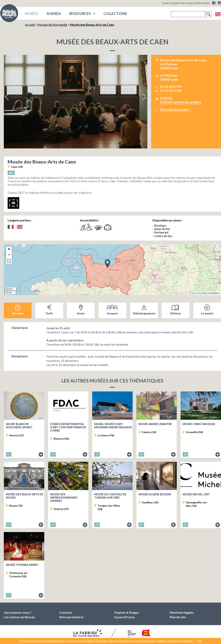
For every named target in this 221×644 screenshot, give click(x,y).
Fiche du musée (41, 455)
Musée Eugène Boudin (155, 494)
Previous (7, 97)
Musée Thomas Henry (22, 565)
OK (200, 641)
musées (31, 14)
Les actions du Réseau (19, 617)
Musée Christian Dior (199, 424)
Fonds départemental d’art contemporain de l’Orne (68, 427)
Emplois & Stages (127, 612)
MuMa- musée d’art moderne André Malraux (113, 426)
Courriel (166, 98)
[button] (107, 263)
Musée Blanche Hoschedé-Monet (19, 426)
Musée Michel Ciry (196, 494)
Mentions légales (182, 612)
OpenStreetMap (199, 293)
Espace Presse (125, 617)
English (218, 14)
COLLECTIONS (115, 14)
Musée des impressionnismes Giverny (64, 498)
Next (144, 97)
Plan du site (178, 617)
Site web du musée (174, 110)
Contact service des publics (181, 102)
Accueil (30, 25)
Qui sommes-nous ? (18, 612)
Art (11, 173)
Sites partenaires (71, 617)
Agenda (54, 14)
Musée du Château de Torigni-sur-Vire (110, 496)
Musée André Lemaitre (155, 424)
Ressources (80, 14)
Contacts (66, 612)
